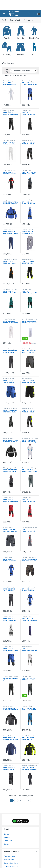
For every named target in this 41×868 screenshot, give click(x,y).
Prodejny (7, 837)
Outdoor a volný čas (11, 866)
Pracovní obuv (9, 860)
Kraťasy (24, 349)
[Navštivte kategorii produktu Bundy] (7, 32)
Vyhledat (29, 14)
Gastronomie (33, 319)
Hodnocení (8, 841)
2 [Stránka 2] (16, 800)
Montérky (11, 111)
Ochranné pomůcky (11, 863)
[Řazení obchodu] (24, 71)
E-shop (6, 834)
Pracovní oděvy (16, 20)
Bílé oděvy (6, 140)
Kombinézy (7, 170)
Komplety (25, 766)
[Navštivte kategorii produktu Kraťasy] (20, 49)
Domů (4, 20)
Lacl (4, 259)
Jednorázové (26, 438)
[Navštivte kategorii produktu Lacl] (34, 49)
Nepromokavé (33, 766)
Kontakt (6, 844)
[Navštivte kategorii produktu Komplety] (7, 49)
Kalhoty (5, 111)
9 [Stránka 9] (29, 800)
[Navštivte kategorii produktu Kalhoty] (20, 32)
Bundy (5, 200)
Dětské (5, 468)
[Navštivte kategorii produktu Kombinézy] (34, 32)
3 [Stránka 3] (20, 800)
